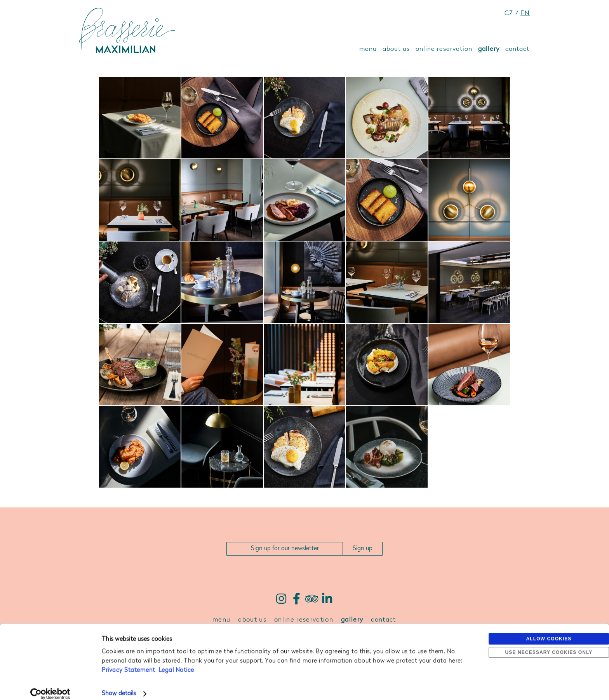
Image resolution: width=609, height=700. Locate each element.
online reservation (444, 49)
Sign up (363, 549)
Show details (119, 685)
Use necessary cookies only (549, 643)
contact (517, 49)
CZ (509, 14)
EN (525, 14)
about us (396, 49)
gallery (489, 49)
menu (368, 49)
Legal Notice (176, 661)
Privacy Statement (129, 661)
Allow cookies (549, 630)
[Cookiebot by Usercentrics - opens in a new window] (50, 685)
